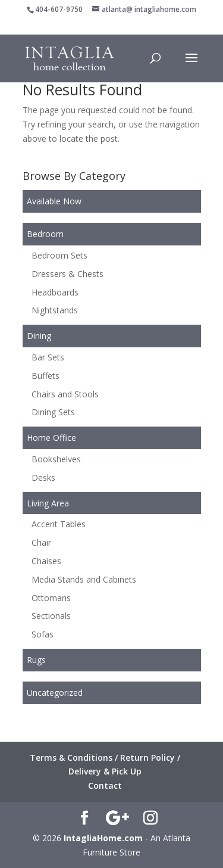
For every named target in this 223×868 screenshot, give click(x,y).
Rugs (36, 660)
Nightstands (55, 310)
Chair (41, 542)
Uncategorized (55, 693)
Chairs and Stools (65, 394)
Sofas (43, 634)
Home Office (51, 438)
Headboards (55, 292)
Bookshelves (56, 459)
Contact (105, 785)
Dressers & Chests (67, 274)
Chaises (46, 561)
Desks (43, 477)
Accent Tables (59, 524)
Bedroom (45, 234)
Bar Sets (48, 357)
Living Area (48, 503)
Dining (39, 336)
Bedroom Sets (59, 255)
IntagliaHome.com (103, 838)
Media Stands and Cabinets (84, 579)
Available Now (54, 201)
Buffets (45, 376)
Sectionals (51, 616)
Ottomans (51, 598)
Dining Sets (53, 412)
